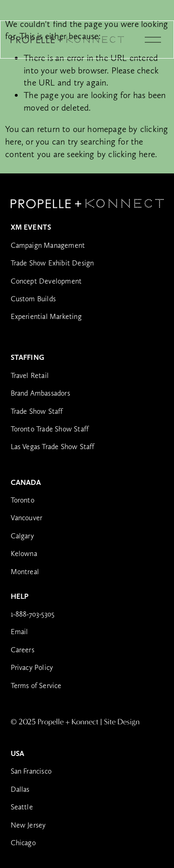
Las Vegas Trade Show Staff (53, 447)
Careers (23, 650)
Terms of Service (36, 686)
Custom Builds (33, 299)
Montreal (25, 572)
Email (19, 632)
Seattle (22, 807)
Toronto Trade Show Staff (50, 429)
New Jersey (28, 825)
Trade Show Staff (37, 411)
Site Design (122, 723)
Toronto (23, 500)
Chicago (23, 843)
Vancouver (27, 518)
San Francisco (31, 771)
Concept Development (46, 281)
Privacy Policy (32, 667)
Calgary (22, 536)
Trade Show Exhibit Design (52, 263)
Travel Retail (30, 375)
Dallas (20, 789)
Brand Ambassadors (40, 393)
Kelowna (24, 553)
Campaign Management (48, 245)
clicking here (132, 154)
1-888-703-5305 (33, 614)
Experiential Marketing (46, 316)
